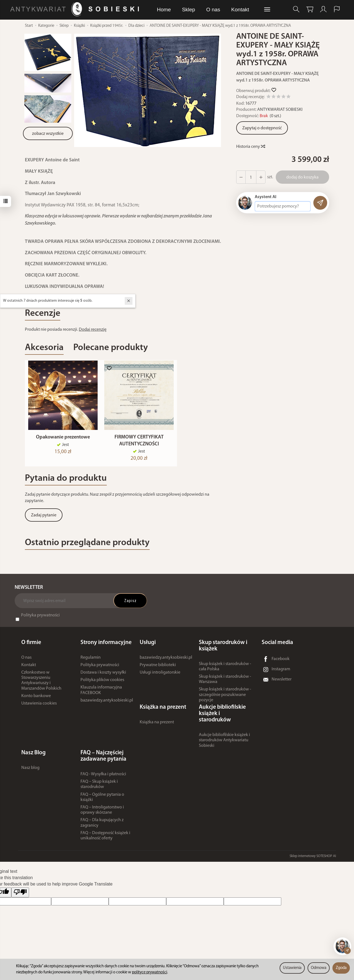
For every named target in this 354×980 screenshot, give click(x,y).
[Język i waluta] (337, 9)
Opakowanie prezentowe (63, 440)
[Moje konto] (323, 9)
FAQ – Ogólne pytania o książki (102, 800)
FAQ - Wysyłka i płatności (103, 777)
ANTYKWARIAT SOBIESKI (280, 110)
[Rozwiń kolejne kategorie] (267, 10)
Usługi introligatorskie (160, 675)
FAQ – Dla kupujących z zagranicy (102, 825)
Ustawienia (292, 968)
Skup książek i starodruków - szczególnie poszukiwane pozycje (225, 697)
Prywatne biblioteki (158, 668)
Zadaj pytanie (44, 518)
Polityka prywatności (40, 618)
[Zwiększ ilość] (241, 177)
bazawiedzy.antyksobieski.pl (107, 703)
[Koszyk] (310, 9)
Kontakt (240, 10)
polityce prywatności (149, 972)
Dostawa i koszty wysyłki (103, 675)
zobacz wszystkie (48, 134)
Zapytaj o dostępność (262, 128)
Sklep (189, 10)
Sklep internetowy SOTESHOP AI (313, 859)
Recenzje (43, 313)
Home (164, 10)
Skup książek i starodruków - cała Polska (225, 669)
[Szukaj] (296, 9)
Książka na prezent (157, 725)
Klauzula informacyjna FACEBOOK (101, 693)
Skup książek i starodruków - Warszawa (225, 682)
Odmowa (319, 968)
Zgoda (341, 968)
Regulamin (91, 660)
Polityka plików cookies (102, 683)
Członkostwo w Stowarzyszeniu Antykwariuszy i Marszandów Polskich (41, 683)
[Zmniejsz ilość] (261, 177)
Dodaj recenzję (93, 330)
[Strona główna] (76, 9)
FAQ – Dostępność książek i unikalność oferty (105, 838)
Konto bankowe (36, 698)
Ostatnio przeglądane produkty (87, 545)
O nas (213, 10)
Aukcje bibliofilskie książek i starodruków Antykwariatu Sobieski (224, 743)
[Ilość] (251, 177)
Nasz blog (30, 770)
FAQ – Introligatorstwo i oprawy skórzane (102, 812)
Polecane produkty (111, 348)
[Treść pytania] (283, 206)
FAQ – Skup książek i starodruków (99, 787)
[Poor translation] (20, 895)
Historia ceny (250, 147)
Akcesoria (44, 348)
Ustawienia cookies (39, 706)
